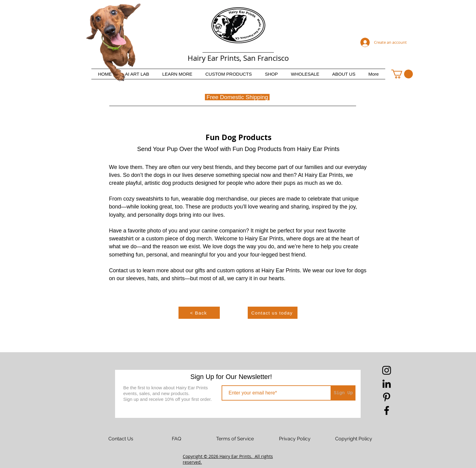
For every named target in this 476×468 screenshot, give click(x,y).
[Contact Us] (121, 439)
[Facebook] (387, 410)
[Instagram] (387, 370)
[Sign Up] (343, 393)
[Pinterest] (387, 397)
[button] (177, 74)
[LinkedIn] (387, 384)
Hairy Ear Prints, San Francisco (238, 58)
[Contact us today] (273, 313)
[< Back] (199, 313)
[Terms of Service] (235, 439)
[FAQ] (176, 439)
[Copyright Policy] (354, 439)
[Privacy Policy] (295, 439)
